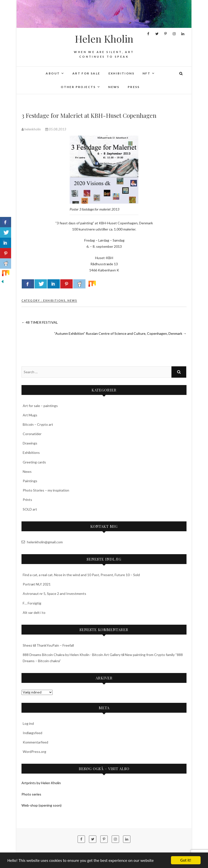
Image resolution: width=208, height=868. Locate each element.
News (114, 87)
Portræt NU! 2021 (37, 584)
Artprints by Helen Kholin (41, 783)
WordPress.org (34, 752)
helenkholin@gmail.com (42, 542)
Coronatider (32, 434)
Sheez (27, 645)
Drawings (30, 443)
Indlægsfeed (32, 733)
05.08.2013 (56, 129)
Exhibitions (121, 73)
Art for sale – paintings (40, 406)
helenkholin (31, 129)
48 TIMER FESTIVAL (40, 322)
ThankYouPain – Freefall (55, 645)
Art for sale (86, 73)
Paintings (30, 481)
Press (134, 87)
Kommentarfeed (35, 742)
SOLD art (30, 509)
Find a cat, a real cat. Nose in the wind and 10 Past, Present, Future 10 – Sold (81, 575)
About (53, 73)
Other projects (78, 87)
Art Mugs (30, 415)
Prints (27, 500)
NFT (146, 73)
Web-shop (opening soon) (42, 805)
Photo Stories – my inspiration (46, 490)
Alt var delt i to (34, 612)
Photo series (31, 794)
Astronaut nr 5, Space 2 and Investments (54, 593)
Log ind (28, 723)
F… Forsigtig (32, 603)
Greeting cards (34, 462)
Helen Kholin (104, 39)
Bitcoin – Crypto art (38, 424)
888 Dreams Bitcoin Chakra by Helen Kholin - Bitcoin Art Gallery (72, 655)
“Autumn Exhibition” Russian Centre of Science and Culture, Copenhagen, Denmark (120, 333)
